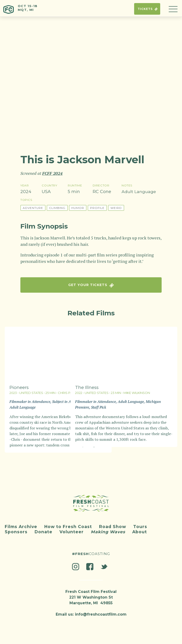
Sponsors (16, 530)
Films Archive (22, 525)
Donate (44, 530)
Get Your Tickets (91, 285)
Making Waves (109, 530)
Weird (116, 207)
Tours (143, 525)
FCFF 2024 (52, 173)
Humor (78, 207)
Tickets (145, 9)
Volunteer (72, 530)
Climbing (57, 207)
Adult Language (139, 192)
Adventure (33, 207)
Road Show (115, 525)
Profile (97, 207)
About (141, 530)
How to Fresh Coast (70, 525)
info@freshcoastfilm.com (101, 612)
